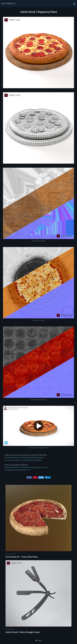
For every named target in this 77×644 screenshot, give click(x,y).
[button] (38, 641)
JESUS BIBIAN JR (8, 4)
